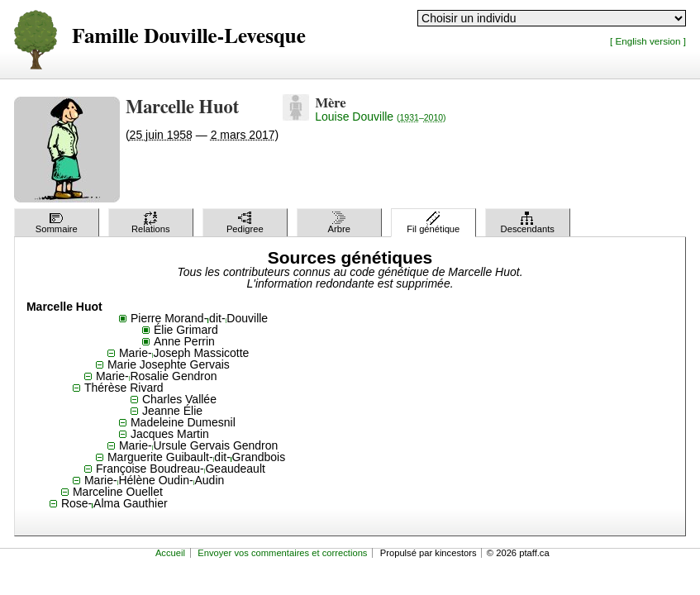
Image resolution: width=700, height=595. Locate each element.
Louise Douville (380, 117)
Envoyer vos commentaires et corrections (282, 553)
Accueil (170, 553)
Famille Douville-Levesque (189, 37)
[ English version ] (648, 41)
